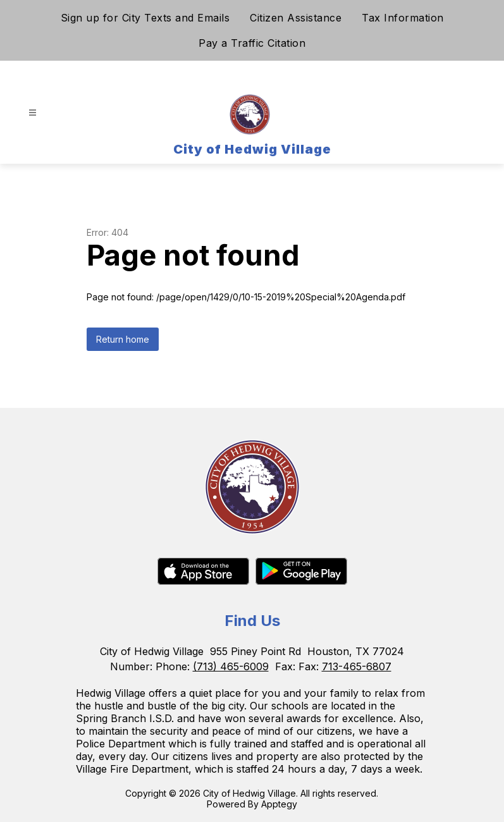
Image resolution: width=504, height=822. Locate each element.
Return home (123, 339)
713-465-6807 (357, 666)
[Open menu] (33, 113)
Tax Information (403, 18)
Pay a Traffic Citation (252, 43)
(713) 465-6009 (231, 666)
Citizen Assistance (296, 18)
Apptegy (279, 804)
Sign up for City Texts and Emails (145, 18)
